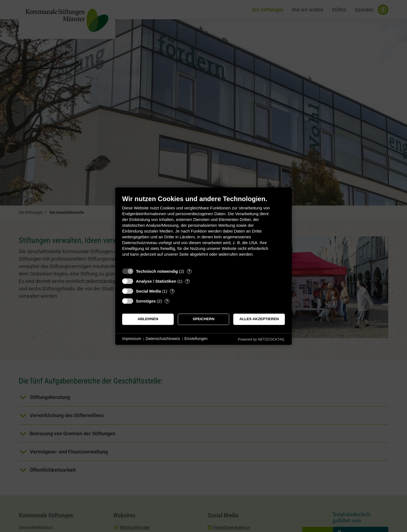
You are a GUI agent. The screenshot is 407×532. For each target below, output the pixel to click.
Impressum (132, 339)
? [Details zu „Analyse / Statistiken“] (188, 281)
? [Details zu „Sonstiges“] (167, 301)
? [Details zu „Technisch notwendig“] (189, 271)
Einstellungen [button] (196, 339)
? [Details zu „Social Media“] (172, 291)
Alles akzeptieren (259, 319)
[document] (203, 230)
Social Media (148, 291)
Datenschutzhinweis (163, 339)
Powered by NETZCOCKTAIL (261, 339)
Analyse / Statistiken (156, 281)
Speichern (204, 319)
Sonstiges (146, 301)
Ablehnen (148, 319)
